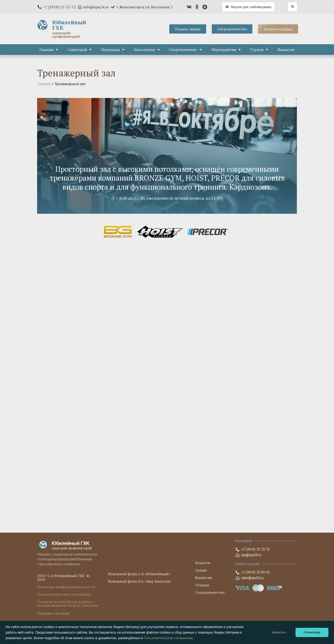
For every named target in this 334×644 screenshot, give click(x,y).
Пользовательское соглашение (64, 594)
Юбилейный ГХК (69, 25)
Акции (201, 570)
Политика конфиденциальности (66, 587)
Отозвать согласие (53, 614)
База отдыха (147, 50)
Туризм (259, 50)
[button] (292, 7)
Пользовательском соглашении (168, 638)
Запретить (279, 632)
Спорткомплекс (185, 50)
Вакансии (286, 50)
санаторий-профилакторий (66, 35)
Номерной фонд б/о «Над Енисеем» (140, 581)
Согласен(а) (312, 632)
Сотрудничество (210, 592)
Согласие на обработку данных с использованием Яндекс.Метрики (67, 603)
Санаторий (80, 50)
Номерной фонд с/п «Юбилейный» (139, 574)
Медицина (113, 50)
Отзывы (202, 585)
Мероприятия (226, 50)
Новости (203, 563)
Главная (49, 50)
